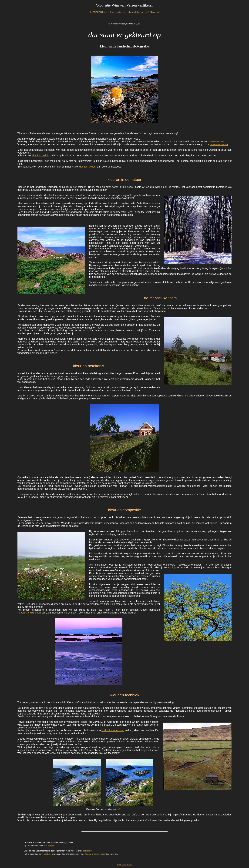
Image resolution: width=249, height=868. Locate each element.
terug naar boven (125, 864)
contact (156, 12)
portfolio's (87, 851)
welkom (51, 846)
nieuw (112, 12)
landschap (121, 12)
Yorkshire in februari (113, 730)
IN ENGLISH (96, 12)
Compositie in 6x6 (218, 145)
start (105, 12)
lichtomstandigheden (29, 613)
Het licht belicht (41, 156)
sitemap (140, 12)
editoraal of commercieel (94, 854)
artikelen (131, 12)
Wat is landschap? (217, 142)
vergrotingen (47, 854)
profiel (148, 12)
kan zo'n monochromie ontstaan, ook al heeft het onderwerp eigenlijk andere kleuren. (89, 613)
